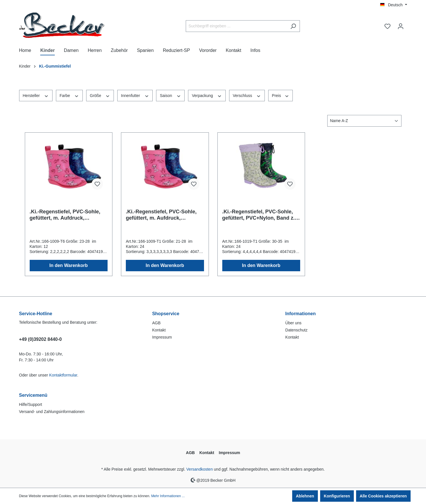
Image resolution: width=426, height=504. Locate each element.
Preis (280, 95)
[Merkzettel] (387, 26)
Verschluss (247, 95)
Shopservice (166, 314)
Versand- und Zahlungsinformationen (52, 412)
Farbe (69, 95)
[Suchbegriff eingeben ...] (236, 26)
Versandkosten (200, 469)
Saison (170, 95)
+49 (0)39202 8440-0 (41, 339)
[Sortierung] (364, 121)
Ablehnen (305, 496)
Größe (100, 95)
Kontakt (159, 330)
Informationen (301, 314)
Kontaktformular (63, 375)
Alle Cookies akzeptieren (383, 496)
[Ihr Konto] (401, 26)
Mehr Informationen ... (168, 496)
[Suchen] (293, 26)
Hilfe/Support (31, 404)
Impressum (162, 337)
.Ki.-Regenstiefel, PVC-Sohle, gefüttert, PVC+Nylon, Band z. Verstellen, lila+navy (259, 215)
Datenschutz (296, 330)
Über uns (293, 323)
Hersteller (36, 95)
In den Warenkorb (69, 265)
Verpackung (207, 95)
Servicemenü (33, 395)
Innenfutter (135, 95)
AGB (156, 323)
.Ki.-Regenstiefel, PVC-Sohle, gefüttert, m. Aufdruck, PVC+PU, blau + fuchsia (65, 215)
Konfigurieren (337, 496)
